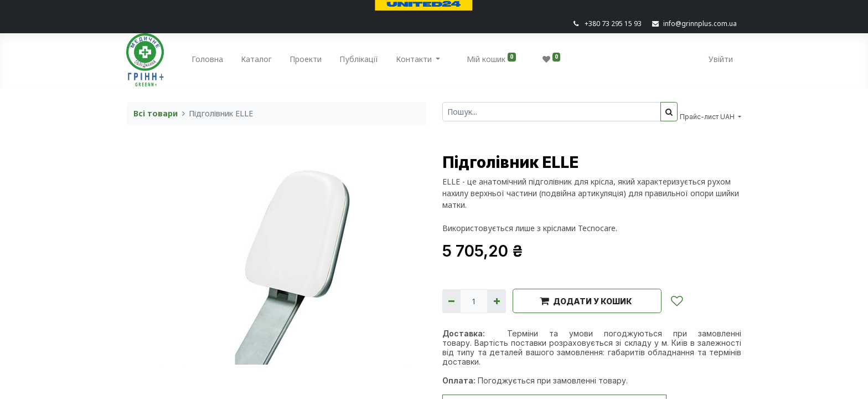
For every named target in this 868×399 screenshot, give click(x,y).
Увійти (720, 59)
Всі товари (156, 113)
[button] (587, 301)
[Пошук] (669, 112)
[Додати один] (496, 301)
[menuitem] (208, 61)
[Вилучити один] (451, 301)
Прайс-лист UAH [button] (708, 117)
